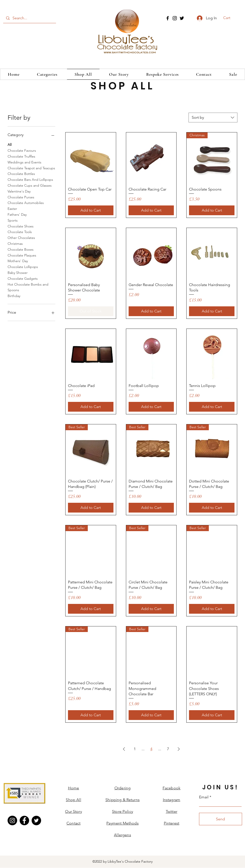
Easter (12, 208)
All (10, 144)
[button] (230, 18)
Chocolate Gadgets (23, 278)
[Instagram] (175, 18)
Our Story (73, 811)
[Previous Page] (124, 749)
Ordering (122, 788)
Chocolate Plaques (22, 255)
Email (204, 797)
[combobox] (213, 118)
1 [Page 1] (135, 749)
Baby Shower (18, 272)
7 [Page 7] (168, 749)
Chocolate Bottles (21, 173)
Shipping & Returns (122, 800)
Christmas (15, 243)
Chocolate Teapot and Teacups (31, 168)
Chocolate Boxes (21, 249)
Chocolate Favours (22, 150)
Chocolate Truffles (21, 156)
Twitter (172, 811)
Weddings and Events (24, 162)
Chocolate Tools (20, 232)
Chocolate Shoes (21, 226)
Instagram (172, 800)
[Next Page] (179, 749)
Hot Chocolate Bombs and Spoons (28, 287)
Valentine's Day (19, 191)
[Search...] (29, 18)
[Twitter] (182, 18)
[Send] (221, 819)
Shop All (73, 800)
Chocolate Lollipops (23, 267)
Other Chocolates (21, 237)
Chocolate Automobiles (26, 203)
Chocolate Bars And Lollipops (30, 179)
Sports (13, 220)
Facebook (172, 788)
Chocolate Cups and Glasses (30, 185)
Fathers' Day (17, 214)
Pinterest (172, 823)
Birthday (14, 296)
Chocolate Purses (21, 197)
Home (74, 788)
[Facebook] (168, 18)
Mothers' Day (18, 261)
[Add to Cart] (91, 210)
